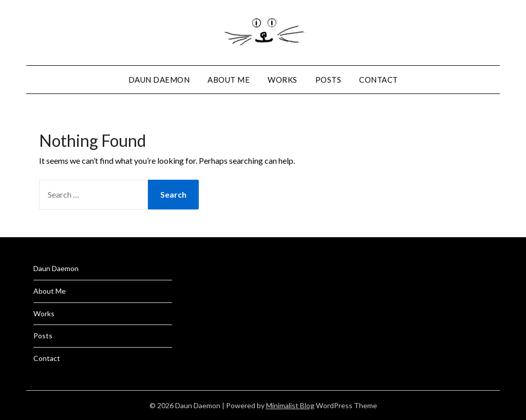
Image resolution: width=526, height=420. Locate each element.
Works (283, 80)
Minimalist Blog (290, 405)
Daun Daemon (159, 80)
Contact (379, 80)
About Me (229, 80)
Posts (328, 80)
